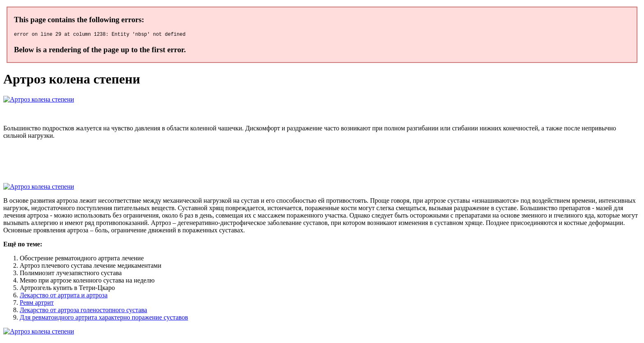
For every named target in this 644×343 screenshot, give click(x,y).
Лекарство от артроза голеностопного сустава (83, 311)
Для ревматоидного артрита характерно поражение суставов (104, 319)
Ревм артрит (37, 304)
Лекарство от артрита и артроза (64, 296)
